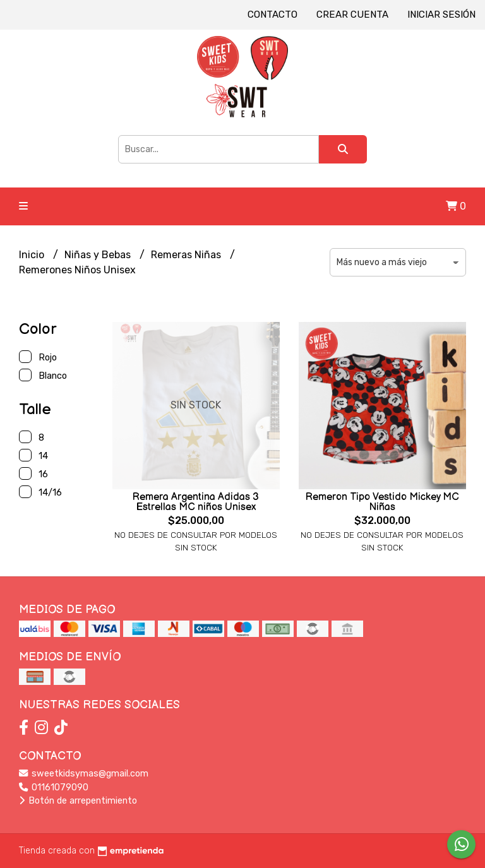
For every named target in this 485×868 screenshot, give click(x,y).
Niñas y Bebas (99, 255)
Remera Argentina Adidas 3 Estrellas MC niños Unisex (196, 502)
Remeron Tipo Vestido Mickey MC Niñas (382, 502)
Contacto (272, 15)
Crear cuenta (352, 15)
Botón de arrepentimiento (78, 801)
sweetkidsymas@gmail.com (84, 774)
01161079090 (54, 788)
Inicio (33, 255)
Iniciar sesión (441, 15)
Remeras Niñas (187, 255)
